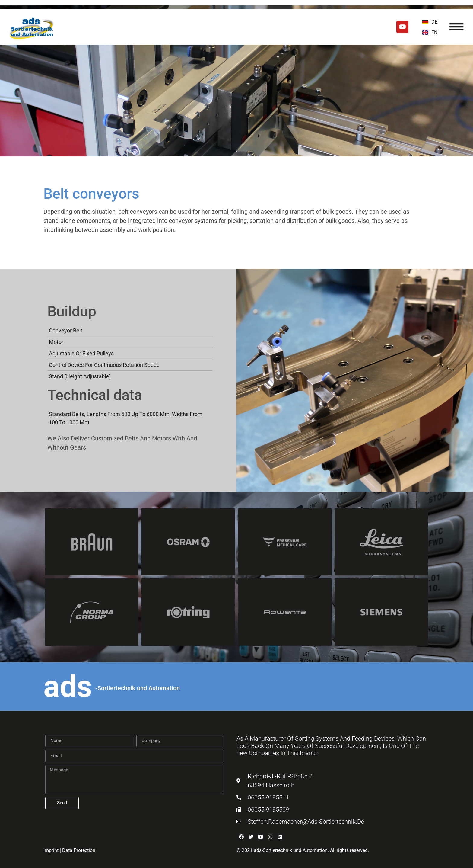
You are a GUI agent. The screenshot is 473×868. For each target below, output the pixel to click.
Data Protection (79, 850)
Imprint (51, 850)
